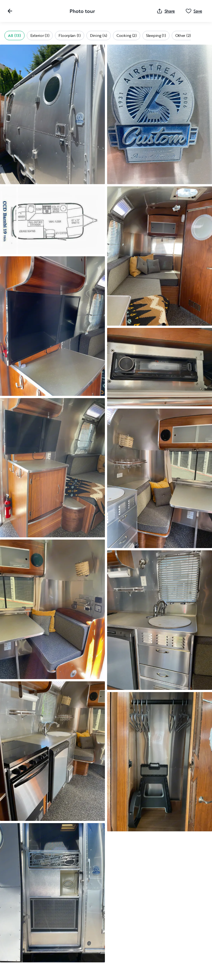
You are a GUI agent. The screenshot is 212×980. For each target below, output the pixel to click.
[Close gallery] (10, 11)
